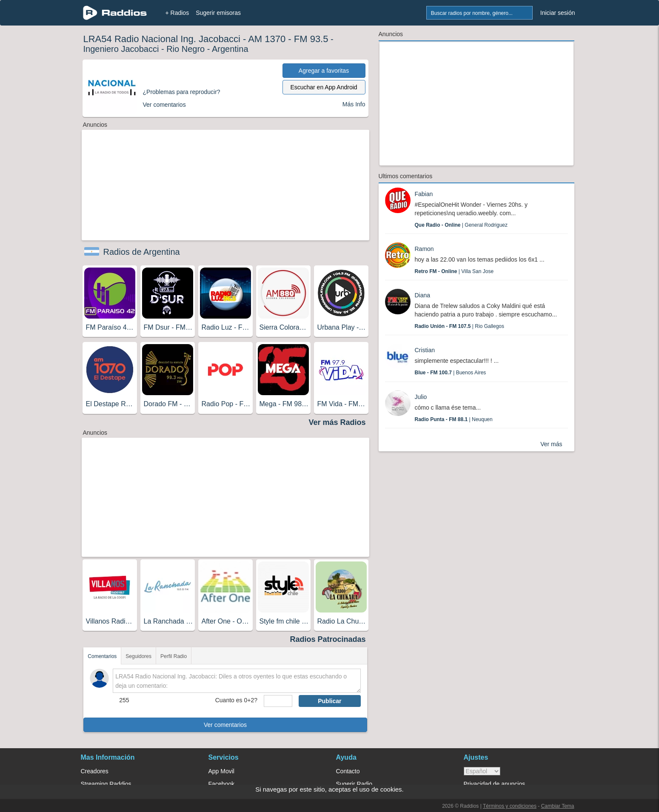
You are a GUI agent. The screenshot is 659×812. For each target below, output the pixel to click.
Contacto (348, 771)
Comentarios (102, 656)
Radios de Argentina (142, 252)
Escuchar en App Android (324, 87)
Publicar (329, 701)
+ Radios (177, 13)
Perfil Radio (174, 656)
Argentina (230, 49)
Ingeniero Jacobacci (121, 49)
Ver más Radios (337, 422)
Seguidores (138, 656)
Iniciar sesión (558, 13)
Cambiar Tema (558, 806)
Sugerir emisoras (218, 13)
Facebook (221, 784)
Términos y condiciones (510, 806)
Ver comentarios (225, 725)
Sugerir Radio (354, 784)
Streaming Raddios (106, 784)
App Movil (221, 771)
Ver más (551, 444)
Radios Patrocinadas (328, 639)
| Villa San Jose (454, 271)
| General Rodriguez (461, 225)
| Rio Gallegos (460, 326)
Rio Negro (185, 49)
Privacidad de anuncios (495, 784)
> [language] (482, 771)
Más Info (354, 104)
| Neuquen (454, 419)
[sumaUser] (278, 701)
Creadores (95, 771)
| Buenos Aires (451, 373)
